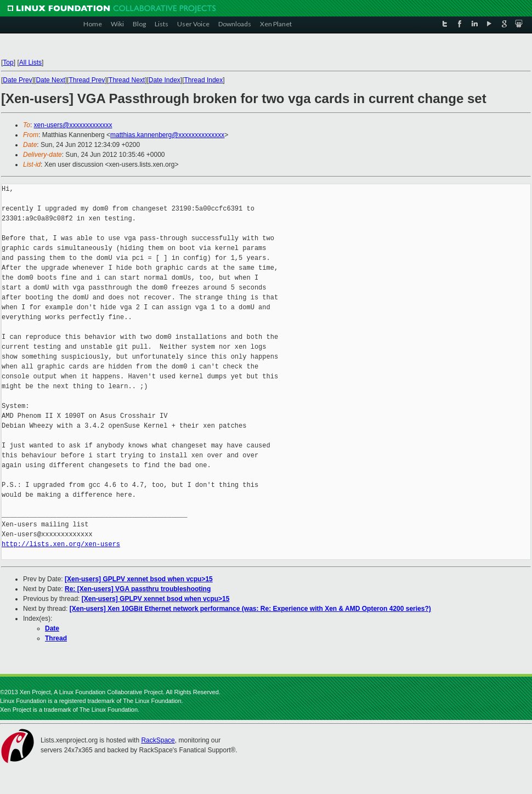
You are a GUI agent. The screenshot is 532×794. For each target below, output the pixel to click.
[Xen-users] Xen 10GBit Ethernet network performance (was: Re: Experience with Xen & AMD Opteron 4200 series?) (250, 609)
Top (8, 63)
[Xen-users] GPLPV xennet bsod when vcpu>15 (139, 579)
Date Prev (17, 80)
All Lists (30, 63)
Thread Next (127, 80)
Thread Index (204, 80)
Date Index (165, 80)
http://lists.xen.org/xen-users (61, 544)
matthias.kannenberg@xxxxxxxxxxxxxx (167, 135)
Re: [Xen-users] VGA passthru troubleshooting (138, 589)
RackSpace (158, 740)
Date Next (50, 80)
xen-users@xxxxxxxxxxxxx (73, 125)
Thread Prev (87, 80)
